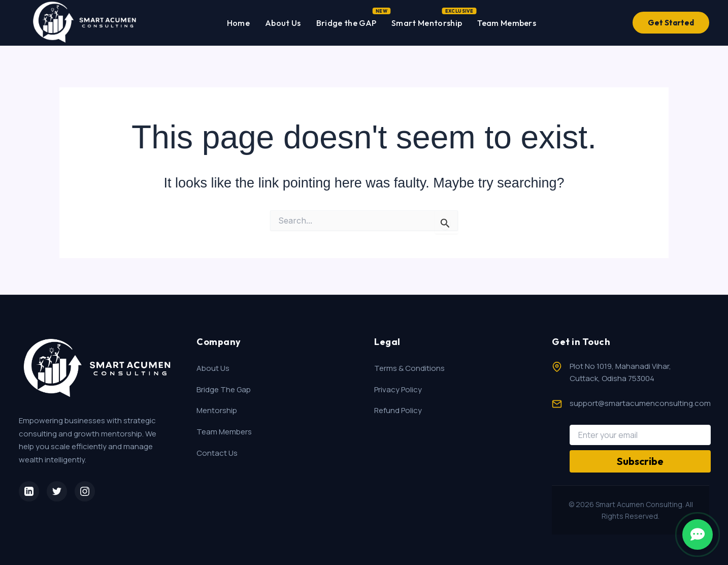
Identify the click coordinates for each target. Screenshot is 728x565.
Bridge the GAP (346, 21)
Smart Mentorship (427, 21)
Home (238, 23)
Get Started (671, 23)
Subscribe (640, 461)
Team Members (507, 23)
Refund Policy (398, 410)
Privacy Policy (398, 389)
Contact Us (217, 453)
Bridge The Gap (224, 389)
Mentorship (217, 410)
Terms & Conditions (409, 368)
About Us (283, 23)
